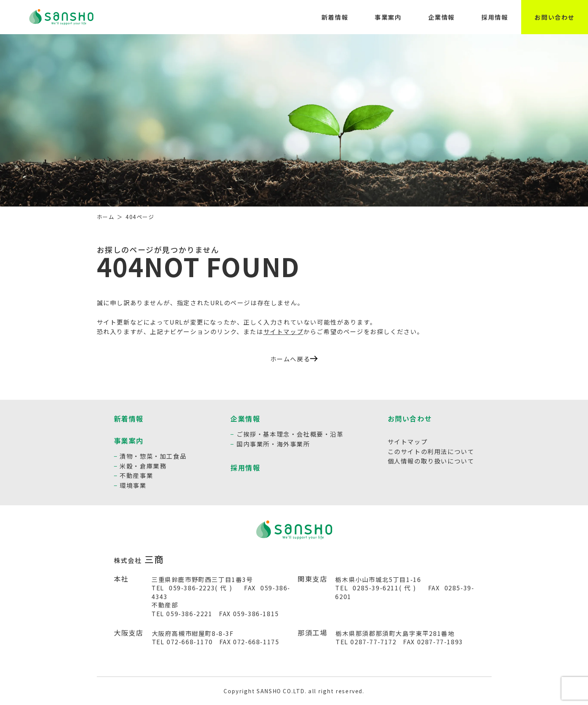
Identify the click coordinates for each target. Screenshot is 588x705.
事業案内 (388, 17)
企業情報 (441, 17)
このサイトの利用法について (431, 451)
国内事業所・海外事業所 (273, 444)
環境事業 (133, 485)
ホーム (106, 217)
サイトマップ (284, 331)
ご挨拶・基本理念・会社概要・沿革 (290, 434)
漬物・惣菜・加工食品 (153, 456)
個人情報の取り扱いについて (431, 461)
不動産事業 (136, 475)
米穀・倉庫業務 (143, 466)
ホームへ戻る (294, 359)
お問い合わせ (555, 17)
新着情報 (335, 17)
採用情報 (495, 17)
